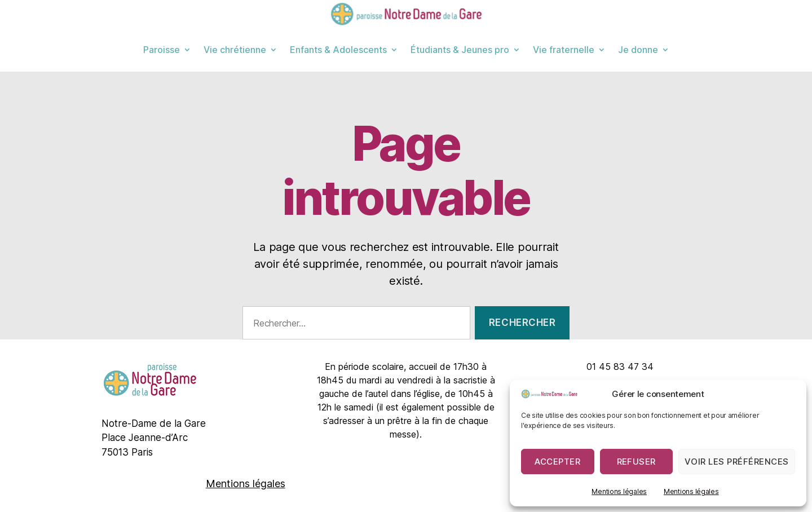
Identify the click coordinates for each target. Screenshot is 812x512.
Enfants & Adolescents (338, 50)
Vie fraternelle (564, 50)
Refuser (637, 462)
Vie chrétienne (235, 50)
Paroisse (162, 50)
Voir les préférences (737, 462)
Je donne (638, 50)
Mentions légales (619, 491)
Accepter (557, 462)
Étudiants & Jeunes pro (460, 50)
